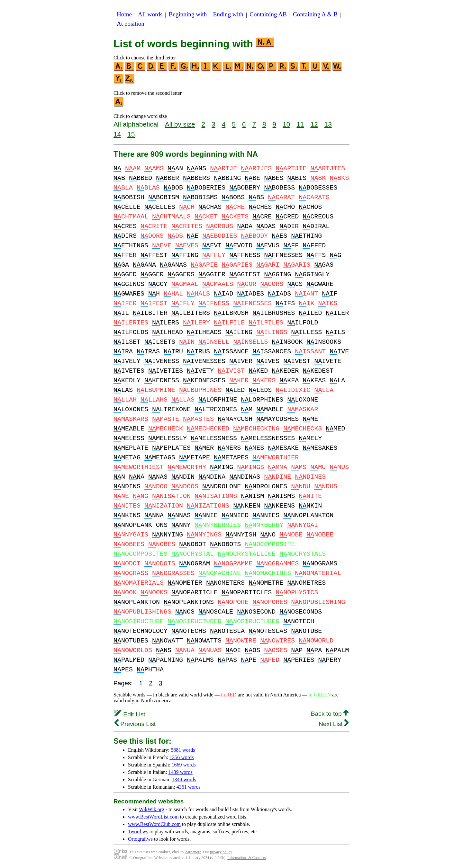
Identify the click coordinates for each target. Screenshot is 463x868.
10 (286, 124)
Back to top (330, 714)
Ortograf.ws (140, 839)
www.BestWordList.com (153, 817)
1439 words (181, 772)
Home (124, 14)
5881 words (183, 750)
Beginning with (188, 14)
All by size (180, 124)
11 (300, 124)
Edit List (130, 714)
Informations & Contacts (246, 858)
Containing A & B (315, 14)
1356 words (182, 757)
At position (131, 24)
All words (150, 14)
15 (131, 134)
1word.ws (138, 832)
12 (314, 124)
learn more (193, 852)
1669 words (184, 765)
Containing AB (268, 14)
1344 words (184, 779)
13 (328, 124)
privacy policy (221, 852)
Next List (334, 724)
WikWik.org (152, 809)
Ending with (228, 14)
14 (117, 134)
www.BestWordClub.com (154, 824)
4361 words (189, 787)
